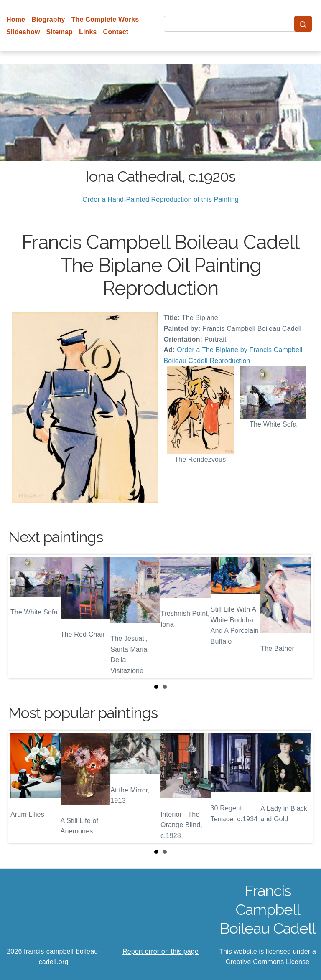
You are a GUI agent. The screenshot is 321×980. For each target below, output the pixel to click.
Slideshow (23, 32)
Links (88, 32)
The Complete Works (105, 19)
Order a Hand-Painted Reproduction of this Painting (160, 199)
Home (16, 19)
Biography (48, 19)
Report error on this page (160, 951)
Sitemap (60, 32)
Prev (21, 617)
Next (300, 617)
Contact (116, 32)
